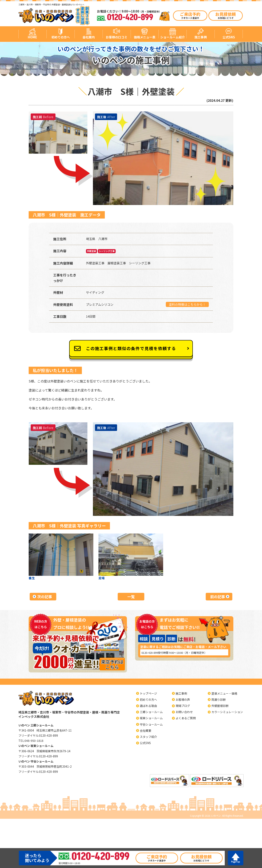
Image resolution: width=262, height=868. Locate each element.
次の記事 (45, 597)
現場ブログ (183, 706)
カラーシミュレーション (227, 712)
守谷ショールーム (151, 724)
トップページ (148, 693)
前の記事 (218, 597)
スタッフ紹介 (148, 737)
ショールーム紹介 (173, 37)
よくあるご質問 (186, 718)
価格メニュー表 (145, 37)
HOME (32, 37)
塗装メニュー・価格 (224, 693)
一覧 (131, 597)
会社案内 (89, 37)
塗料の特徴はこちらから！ (187, 304)
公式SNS (229, 37)
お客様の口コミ (117, 37)
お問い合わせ (184, 712)
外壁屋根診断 (220, 706)
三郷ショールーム (151, 712)
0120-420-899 (150, 653)
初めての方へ (61, 37)
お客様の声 (183, 700)
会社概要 (146, 731)
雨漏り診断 (219, 700)
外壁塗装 (91, 251)
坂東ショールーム (151, 718)
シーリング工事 (107, 251)
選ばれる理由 (148, 706)
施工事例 (201, 37)
